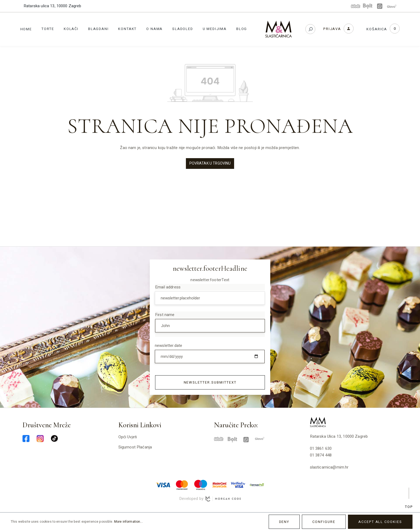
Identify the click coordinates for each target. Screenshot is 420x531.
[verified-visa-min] (238, 485)
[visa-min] (163, 485)
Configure (324, 522)
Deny (284, 522)
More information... (128, 522)
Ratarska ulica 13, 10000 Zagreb (52, 6)
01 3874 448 (321, 455)
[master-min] (182, 485)
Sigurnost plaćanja (135, 447)
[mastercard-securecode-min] (219, 485)
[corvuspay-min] (257, 485)
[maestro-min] (201, 485)
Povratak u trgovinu (210, 163)
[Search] (310, 29)
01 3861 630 (321, 448)
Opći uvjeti (128, 437)
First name (165, 315)
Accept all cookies (380, 522)
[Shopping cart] (383, 29)
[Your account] (338, 29)
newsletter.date (168, 346)
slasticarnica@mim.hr (329, 467)
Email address (168, 287)
